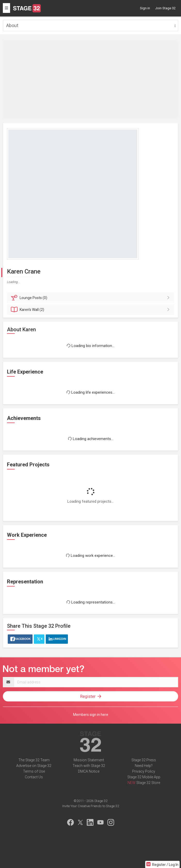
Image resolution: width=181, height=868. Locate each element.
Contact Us (34, 777)
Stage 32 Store (148, 783)
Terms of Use (34, 771)
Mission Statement (89, 760)
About (12, 25)
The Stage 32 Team (34, 760)
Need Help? (144, 766)
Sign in (145, 8)
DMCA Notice (89, 771)
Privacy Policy (144, 771)
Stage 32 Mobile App (144, 777)
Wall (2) (91, 310)
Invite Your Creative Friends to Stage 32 (91, 806)
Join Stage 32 (165, 8)
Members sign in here (91, 715)
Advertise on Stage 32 (34, 766)
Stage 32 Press (144, 760)
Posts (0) (91, 298)
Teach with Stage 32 (89, 766)
